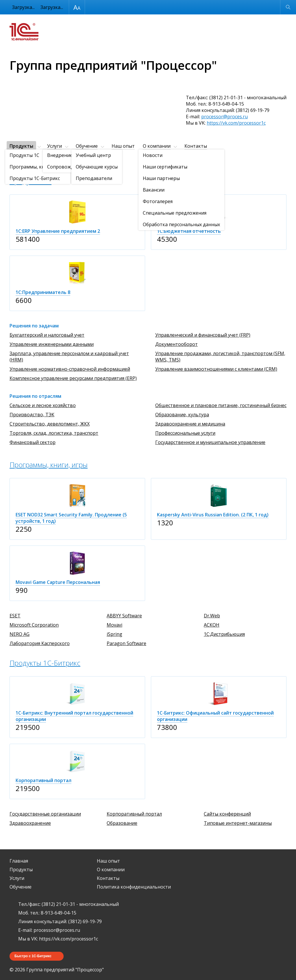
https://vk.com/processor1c (236, 123)
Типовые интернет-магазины (238, 823)
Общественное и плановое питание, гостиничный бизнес (221, 405)
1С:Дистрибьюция (224, 634)
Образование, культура (182, 415)
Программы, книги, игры (49, 465)
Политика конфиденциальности (134, 887)
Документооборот (176, 344)
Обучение (87, 146)
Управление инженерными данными (52, 344)
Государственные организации (45, 814)
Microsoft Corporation (34, 625)
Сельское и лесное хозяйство (43, 405)
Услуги (54, 146)
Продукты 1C (30, 181)
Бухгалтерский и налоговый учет (47, 335)
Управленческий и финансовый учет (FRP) (203, 335)
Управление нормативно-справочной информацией (70, 369)
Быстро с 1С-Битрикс (33, 956)
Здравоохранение (30, 823)
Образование (122, 823)
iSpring (114, 634)
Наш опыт (123, 146)
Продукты (21, 146)
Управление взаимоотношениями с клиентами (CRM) (216, 369)
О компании (157, 146)
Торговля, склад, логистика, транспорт (54, 433)
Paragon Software (126, 643)
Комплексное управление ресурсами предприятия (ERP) (73, 378)
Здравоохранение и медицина (190, 424)
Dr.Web (212, 616)
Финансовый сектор (33, 442)
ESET (15, 616)
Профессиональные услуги (185, 433)
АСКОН (212, 625)
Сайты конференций (227, 814)
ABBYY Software (124, 616)
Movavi (114, 625)
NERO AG (20, 634)
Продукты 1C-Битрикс (45, 663)
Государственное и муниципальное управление (210, 442)
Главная (19, 861)
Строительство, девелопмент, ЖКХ (50, 424)
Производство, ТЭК (32, 415)
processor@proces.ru (224, 117)
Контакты (196, 146)
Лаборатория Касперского (40, 643)
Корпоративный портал (134, 814)
